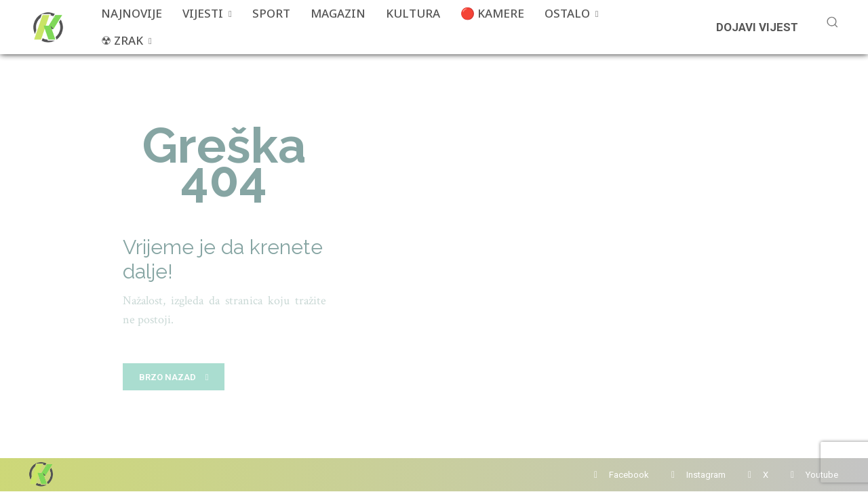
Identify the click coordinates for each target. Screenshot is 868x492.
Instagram (706, 475)
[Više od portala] (47, 27)
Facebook (629, 475)
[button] (832, 22)
